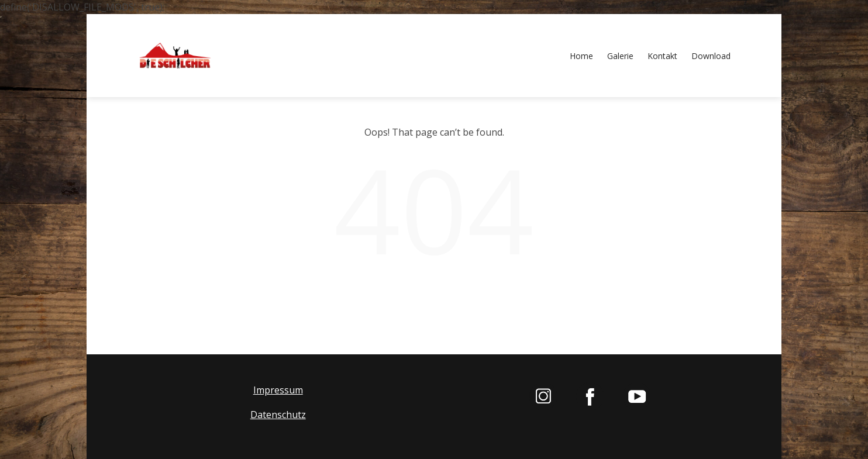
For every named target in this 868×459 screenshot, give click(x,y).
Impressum (278, 391)
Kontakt (662, 56)
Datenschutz (278, 415)
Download (711, 56)
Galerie (620, 56)
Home (581, 56)
